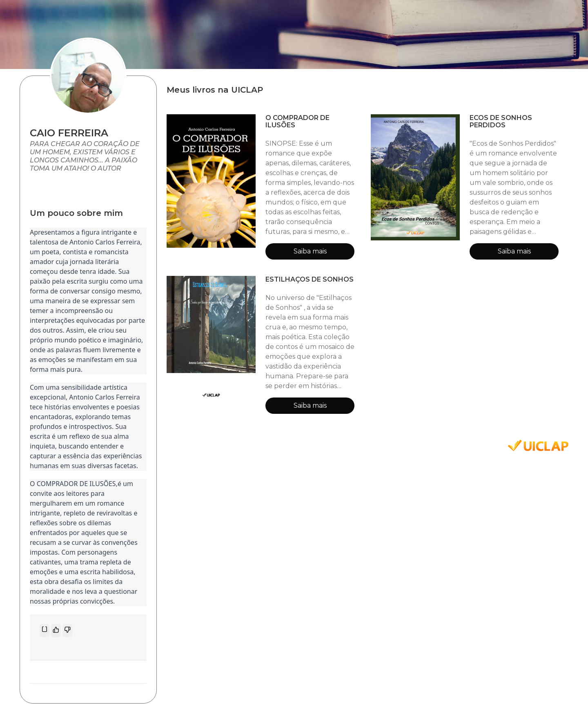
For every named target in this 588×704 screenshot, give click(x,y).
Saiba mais (310, 251)
